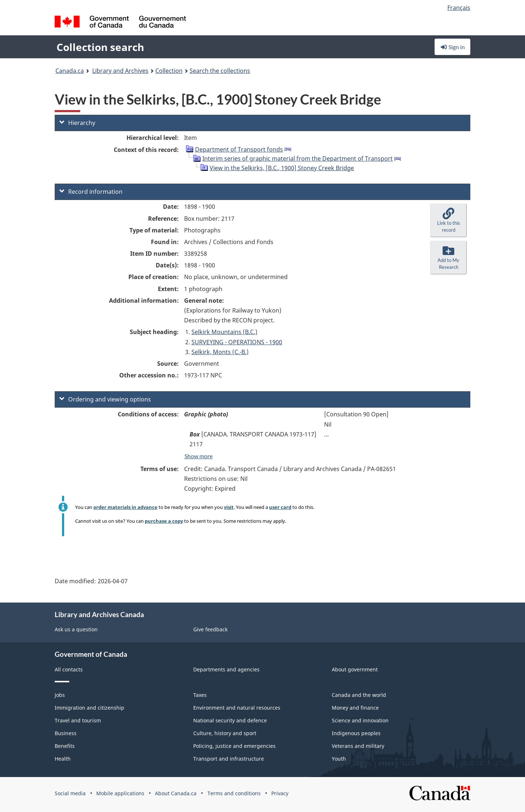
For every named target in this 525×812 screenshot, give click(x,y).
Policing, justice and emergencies (234, 746)
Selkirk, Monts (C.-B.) (220, 352)
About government (355, 669)
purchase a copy (164, 521)
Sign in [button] (452, 47)
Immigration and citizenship (90, 708)
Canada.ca (70, 71)
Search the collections (220, 71)
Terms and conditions (234, 793)
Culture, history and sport (225, 733)
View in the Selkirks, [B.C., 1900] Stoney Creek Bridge (282, 168)
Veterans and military (358, 746)
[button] (448, 220)
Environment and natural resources (237, 708)
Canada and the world (359, 695)
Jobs (60, 695)
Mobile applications (120, 793)
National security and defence (230, 720)
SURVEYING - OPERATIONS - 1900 (237, 342)
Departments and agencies (226, 669)
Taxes (200, 695)
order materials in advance (125, 507)
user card (280, 507)
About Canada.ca (176, 793)
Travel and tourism (78, 720)
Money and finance (355, 708)
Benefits (65, 746)
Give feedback (210, 629)
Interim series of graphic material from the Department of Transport (297, 158)
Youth (339, 759)
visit (229, 507)
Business (66, 733)
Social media (70, 793)
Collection (169, 71)
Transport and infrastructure (229, 759)
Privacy (280, 793)
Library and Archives (120, 71)
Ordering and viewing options (105, 399)
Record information (91, 192)
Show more (199, 456)
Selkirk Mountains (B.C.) (224, 332)
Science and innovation (360, 720)
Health (63, 759)
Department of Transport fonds (239, 149)
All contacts (69, 669)
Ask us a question (76, 629)
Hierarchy (77, 123)
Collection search (100, 47)
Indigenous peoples (356, 733)
